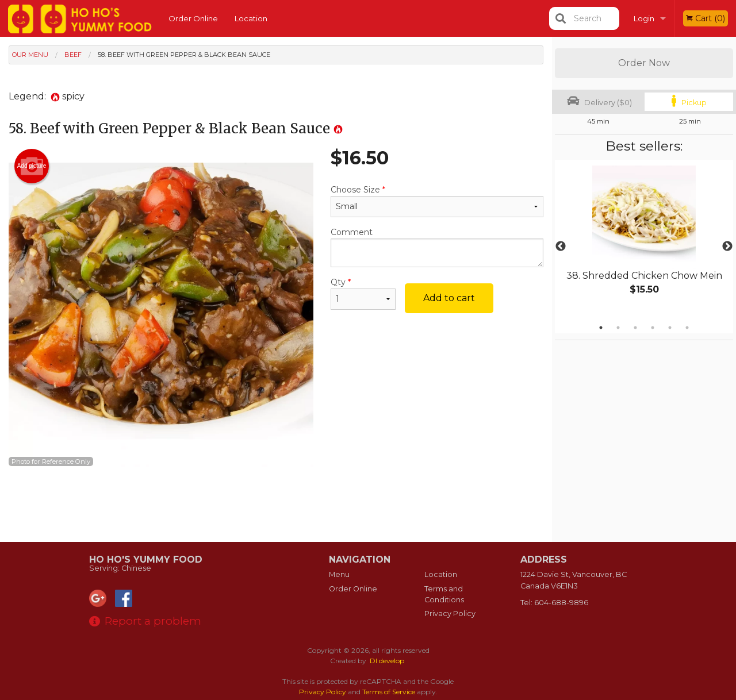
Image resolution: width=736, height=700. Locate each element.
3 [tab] (635, 328)
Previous (561, 247)
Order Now (644, 63)
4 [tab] (653, 328)
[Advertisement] (276, 505)
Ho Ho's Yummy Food (146, 559)
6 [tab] (687, 328)
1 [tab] (601, 328)
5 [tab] (670, 328)
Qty (363, 293)
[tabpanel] (644, 240)
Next (727, 247)
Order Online (193, 18)
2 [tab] (618, 328)
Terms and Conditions (444, 594)
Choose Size (437, 201)
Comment (437, 247)
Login (644, 18)
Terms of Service (389, 692)
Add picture (32, 166)
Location (251, 18)
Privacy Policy (450, 614)
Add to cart (449, 298)
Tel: (554, 603)
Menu (339, 574)
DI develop (387, 661)
